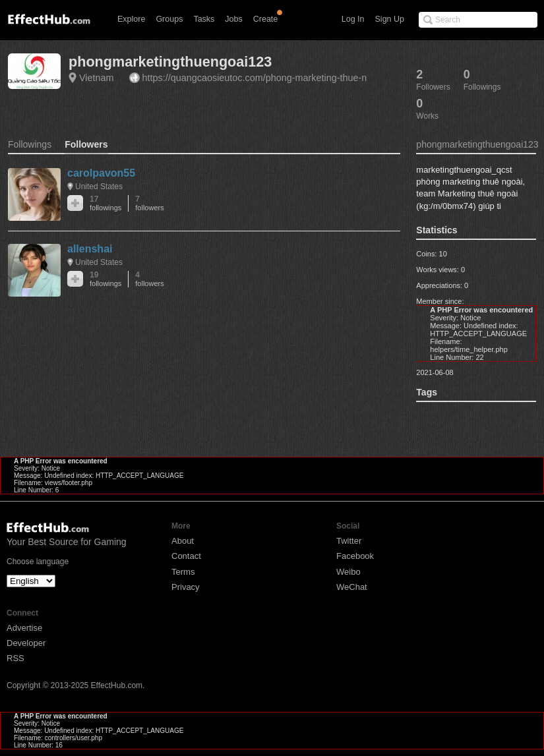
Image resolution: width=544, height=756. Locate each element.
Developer (26, 643)
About (183, 541)
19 (106, 279)
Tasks (204, 19)
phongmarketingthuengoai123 (170, 62)
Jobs (233, 19)
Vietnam (97, 78)
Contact (186, 556)
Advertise (24, 628)
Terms (183, 572)
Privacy (186, 587)
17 (106, 203)
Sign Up (390, 19)
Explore (131, 19)
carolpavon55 (101, 173)
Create (266, 19)
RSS (15, 658)
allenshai (90, 249)
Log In (353, 19)
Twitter (349, 541)
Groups (169, 19)
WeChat (352, 587)
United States (99, 187)
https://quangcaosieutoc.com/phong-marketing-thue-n (255, 78)
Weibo (348, 572)
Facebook (355, 556)
